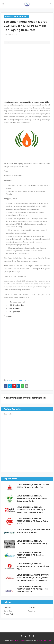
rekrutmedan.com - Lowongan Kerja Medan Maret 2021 (26, 102)
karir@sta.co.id (39, 269)
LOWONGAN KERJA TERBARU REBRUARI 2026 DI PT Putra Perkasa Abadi (33, 566)
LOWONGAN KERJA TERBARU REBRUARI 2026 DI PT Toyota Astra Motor (32, 521)
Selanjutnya (8, 316)
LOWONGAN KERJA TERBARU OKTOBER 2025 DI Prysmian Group (32, 542)
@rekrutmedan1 (19, 302)
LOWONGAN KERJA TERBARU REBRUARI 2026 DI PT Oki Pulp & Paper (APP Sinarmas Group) (31, 510)
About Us (31, 608)
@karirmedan (18, 305)
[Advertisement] (27, 72)
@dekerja (17, 308)
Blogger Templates (44, 640)
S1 (29, 380)
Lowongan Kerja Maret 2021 (17, 380)
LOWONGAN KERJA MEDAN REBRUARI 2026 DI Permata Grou (33, 531)
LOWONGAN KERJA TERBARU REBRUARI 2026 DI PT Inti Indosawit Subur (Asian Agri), (33, 498)
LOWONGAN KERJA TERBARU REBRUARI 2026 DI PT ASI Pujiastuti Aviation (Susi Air (32, 589)
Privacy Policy (9, 614)
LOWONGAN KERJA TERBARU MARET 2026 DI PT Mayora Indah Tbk (33, 486)
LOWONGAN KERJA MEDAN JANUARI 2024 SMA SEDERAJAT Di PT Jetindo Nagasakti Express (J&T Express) (33, 578)
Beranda (7, 608)
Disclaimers (32, 611)
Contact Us (8, 611)
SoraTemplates (18, 640)
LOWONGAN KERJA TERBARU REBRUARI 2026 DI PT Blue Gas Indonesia (30, 555)
